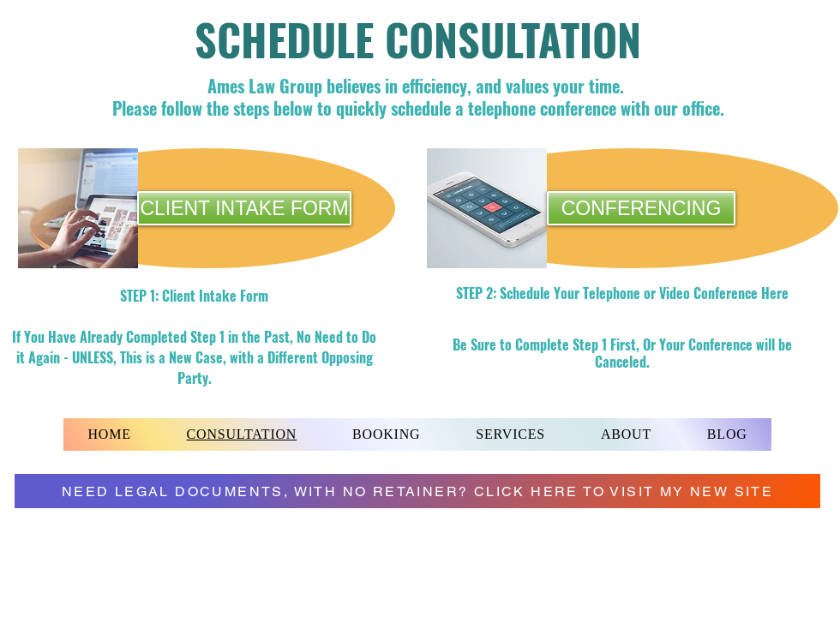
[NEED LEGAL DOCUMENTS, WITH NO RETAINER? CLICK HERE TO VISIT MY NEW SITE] (417, 491)
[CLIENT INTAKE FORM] (244, 208)
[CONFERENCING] (641, 208)
